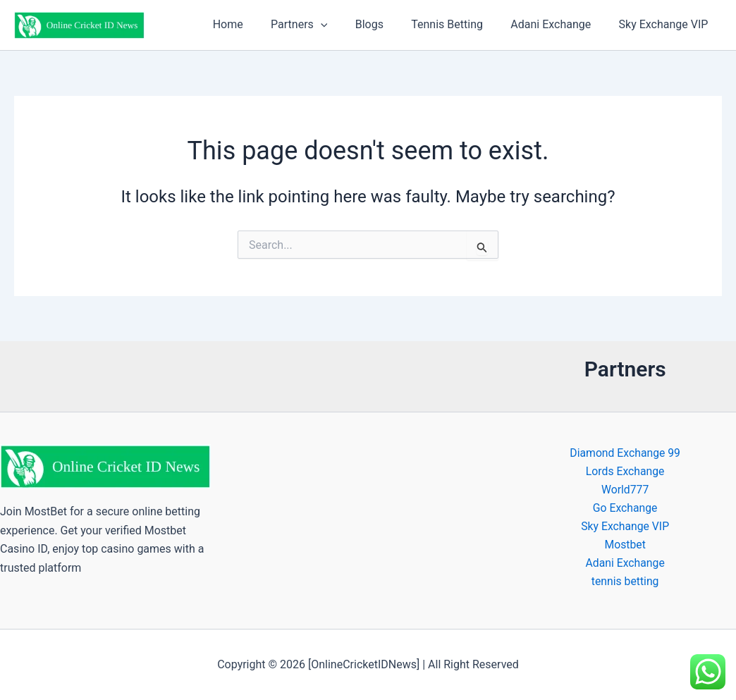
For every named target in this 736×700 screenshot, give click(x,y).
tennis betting (625, 583)
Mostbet (625, 546)
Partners (322, 25)
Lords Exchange (625, 472)
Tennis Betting (460, 24)
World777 (625, 490)
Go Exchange (625, 509)
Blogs (387, 24)
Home (256, 24)
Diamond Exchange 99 (625, 453)
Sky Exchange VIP (666, 24)
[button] (344, 25)
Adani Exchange (558, 24)
